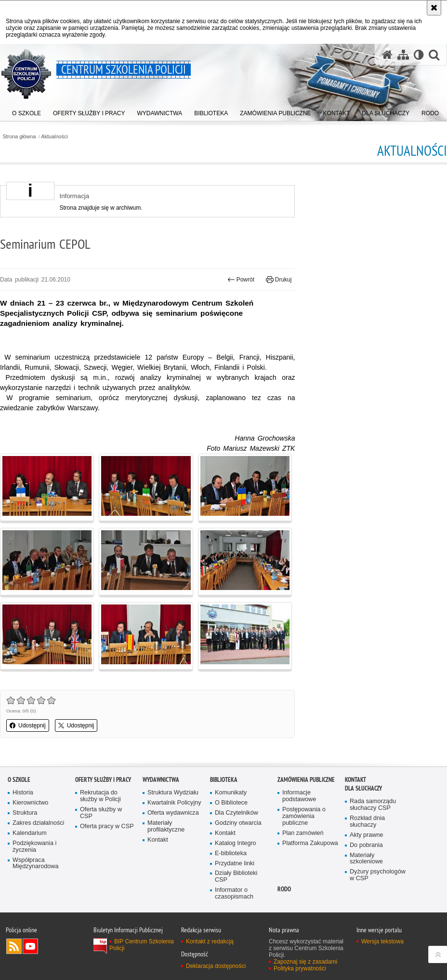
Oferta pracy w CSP (107, 826)
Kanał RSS (14, 946)
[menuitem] (26, 111)
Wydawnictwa (161, 780)
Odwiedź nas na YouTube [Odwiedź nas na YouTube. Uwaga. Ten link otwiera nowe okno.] (30, 946)
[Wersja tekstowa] (419, 55)
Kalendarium (30, 833)
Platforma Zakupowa (310, 843)
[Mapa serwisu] (403, 55)
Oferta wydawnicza (173, 813)
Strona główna (19, 137)
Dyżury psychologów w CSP (378, 875)
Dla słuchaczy (363, 788)
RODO (284, 889)
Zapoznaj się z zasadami (305, 962)
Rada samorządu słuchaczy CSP (373, 805)
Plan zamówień (303, 833)
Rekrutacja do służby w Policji (100, 796)
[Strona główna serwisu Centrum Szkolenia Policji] (387, 55)
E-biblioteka (231, 853)
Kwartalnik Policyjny (174, 803)
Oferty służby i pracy (103, 780)
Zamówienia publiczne (306, 780)
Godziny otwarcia (238, 823)
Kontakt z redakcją (210, 941)
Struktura (25, 813)
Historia (23, 793)
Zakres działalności (38, 823)
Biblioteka (224, 780)
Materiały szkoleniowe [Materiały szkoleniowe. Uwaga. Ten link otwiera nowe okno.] (366, 859)
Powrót (241, 280)
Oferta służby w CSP (101, 813)
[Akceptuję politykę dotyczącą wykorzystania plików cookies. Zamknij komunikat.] (434, 8)
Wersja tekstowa (382, 941)
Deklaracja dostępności (216, 966)
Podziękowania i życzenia (34, 847)
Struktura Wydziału (173, 793)
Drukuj (279, 280)
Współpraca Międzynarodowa (35, 864)
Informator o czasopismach (234, 893)
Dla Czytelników (237, 813)
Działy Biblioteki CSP (236, 877)
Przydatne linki (235, 864)
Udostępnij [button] (28, 725)
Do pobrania (366, 845)
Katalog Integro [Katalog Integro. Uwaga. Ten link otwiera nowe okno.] (236, 843)
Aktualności (55, 137)
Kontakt (158, 840)
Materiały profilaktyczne (166, 826)
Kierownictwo (30, 803)
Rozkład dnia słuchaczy (367, 822)
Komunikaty (231, 793)
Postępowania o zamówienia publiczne (304, 816)
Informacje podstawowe (299, 796)
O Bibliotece (231, 803)
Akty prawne (366, 835)
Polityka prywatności (300, 968)
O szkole (19, 780)
